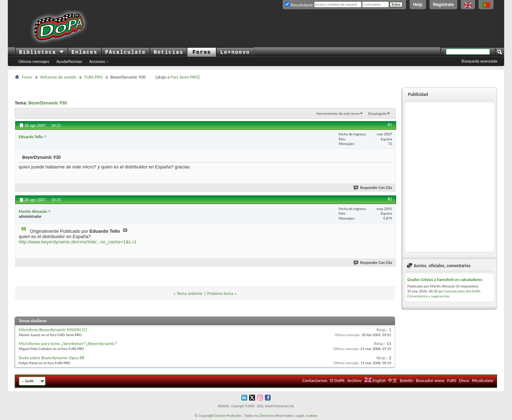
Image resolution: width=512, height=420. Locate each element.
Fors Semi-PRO (184, 77)
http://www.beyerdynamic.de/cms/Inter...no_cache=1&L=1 (78, 242)
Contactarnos (315, 380)
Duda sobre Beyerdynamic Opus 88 (52, 358)
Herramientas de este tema (338, 114)
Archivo (354, 380)
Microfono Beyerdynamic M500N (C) (53, 330)
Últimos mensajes (34, 61)
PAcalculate (126, 52)
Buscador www (430, 380)
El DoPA (337, 380)
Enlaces (84, 52)
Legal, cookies (306, 416)
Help (418, 5)
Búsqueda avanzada (479, 61)
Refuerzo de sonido (58, 77)
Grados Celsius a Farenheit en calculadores (445, 280)
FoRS (452, 380)
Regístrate (444, 5)
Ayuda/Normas (69, 61)
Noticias (168, 52)
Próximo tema (220, 293)
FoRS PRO (94, 77)
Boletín (407, 380)
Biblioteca (41, 52)
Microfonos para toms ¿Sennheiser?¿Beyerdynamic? (68, 343)
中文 (393, 380)
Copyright (206, 416)
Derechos (267, 416)
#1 (390, 125)
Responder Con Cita (373, 188)
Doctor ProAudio (228, 416)
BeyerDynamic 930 (48, 103)
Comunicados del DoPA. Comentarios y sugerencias (444, 294)
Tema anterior (190, 293)
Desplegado (377, 114)
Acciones (97, 61)
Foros (202, 52)
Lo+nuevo (235, 52)
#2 (390, 199)
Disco (464, 380)
